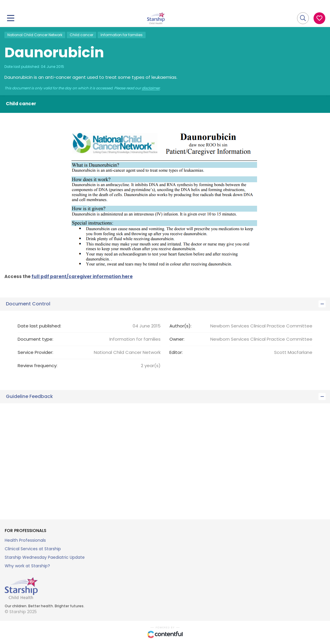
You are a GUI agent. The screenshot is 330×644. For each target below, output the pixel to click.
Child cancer (81, 35)
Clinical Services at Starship (33, 549)
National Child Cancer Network (35, 35)
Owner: (177, 339)
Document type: (35, 339)
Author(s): (180, 326)
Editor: (176, 352)
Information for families (122, 35)
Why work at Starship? (27, 566)
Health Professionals (25, 540)
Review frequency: (37, 366)
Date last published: (39, 326)
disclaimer (151, 88)
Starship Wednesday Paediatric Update (45, 557)
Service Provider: (35, 352)
